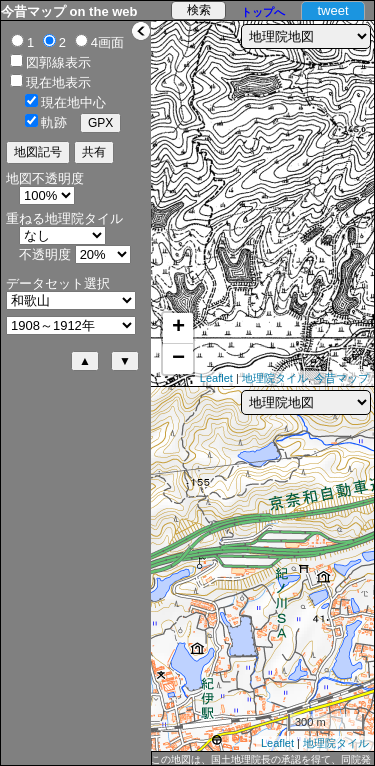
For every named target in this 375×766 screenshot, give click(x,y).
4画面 (107, 42)
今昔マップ (341, 378)
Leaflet (216, 378)
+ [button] (178, 328)
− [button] (178, 359)
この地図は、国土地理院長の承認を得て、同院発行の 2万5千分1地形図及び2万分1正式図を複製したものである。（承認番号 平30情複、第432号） (261, 760)
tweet (332, 10)
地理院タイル (275, 378)
